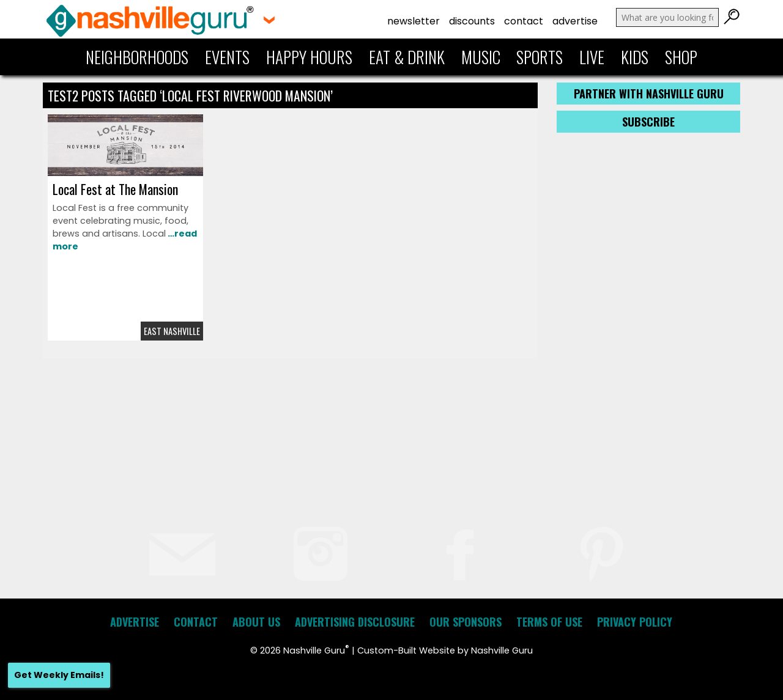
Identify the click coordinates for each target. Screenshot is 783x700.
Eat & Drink (407, 57)
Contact (524, 21)
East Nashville (172, 331)
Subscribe (648, 122)
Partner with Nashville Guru (649, 94)
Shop (681, 57)
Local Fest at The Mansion (115, 189)
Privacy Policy (635, 622)
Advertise (575, 21)
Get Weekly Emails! (59, 675)
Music (481, 57)
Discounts (472, 21)
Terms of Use (549, 622)
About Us (256, 622)
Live (592, 57)
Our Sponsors (466, 622)
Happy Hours (309, 57)
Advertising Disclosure (355, 622)
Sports (540, 57)
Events (227, 57)
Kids (635, 57)
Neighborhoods (137, 57)
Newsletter (414, 21)
